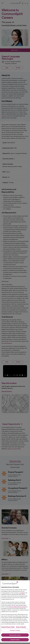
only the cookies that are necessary (18, 607)
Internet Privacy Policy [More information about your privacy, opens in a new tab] (8, 627)
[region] (15, 611)
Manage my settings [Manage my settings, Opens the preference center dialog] (15, 630)
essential (22, 593)
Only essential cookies (15, 635)
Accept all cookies (15, 640)
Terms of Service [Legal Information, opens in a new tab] (21, 627)
